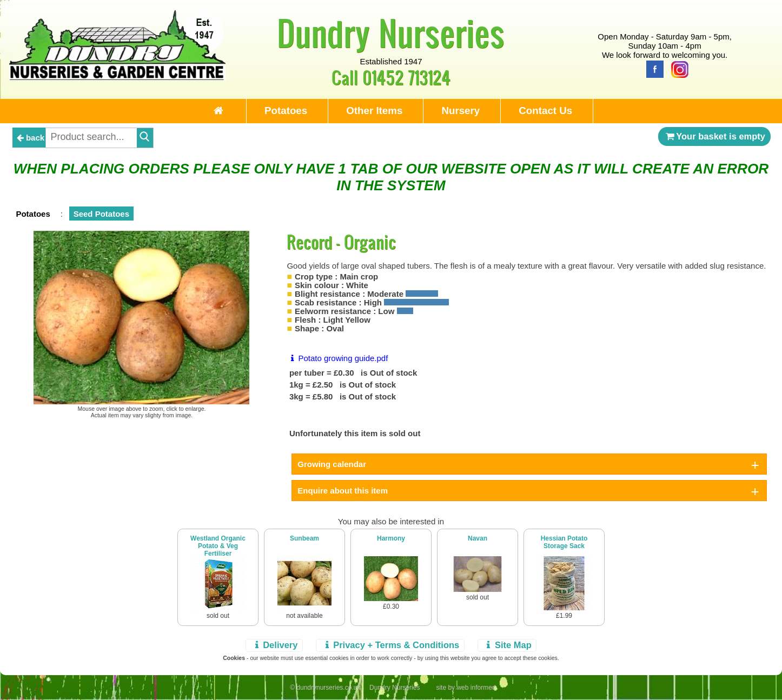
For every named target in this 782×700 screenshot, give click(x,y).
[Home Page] (117, 77)
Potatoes (286, 111)
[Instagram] (677, 68)
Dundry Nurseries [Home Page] (391, 32)
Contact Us (545, 111)
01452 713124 (406, 77)
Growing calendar (332, 464)
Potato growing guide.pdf (337, 358)
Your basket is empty (714, 136)
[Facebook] (652, 68)
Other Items (374, 111)
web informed (476, 688)
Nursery (460, 111)
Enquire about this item (343, 491)
